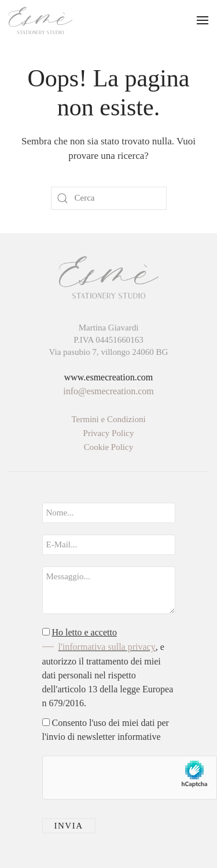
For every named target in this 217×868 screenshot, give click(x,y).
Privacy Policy (109, 433)
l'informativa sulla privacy (107, 647)
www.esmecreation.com (109, 377)
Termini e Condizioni (108, 419)
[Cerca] (109, 198)
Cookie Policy (108, 447)
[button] (203, 20)
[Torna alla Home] (41, 20)
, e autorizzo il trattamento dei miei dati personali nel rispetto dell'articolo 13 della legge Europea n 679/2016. (108, 668)
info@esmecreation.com (108, 391)
